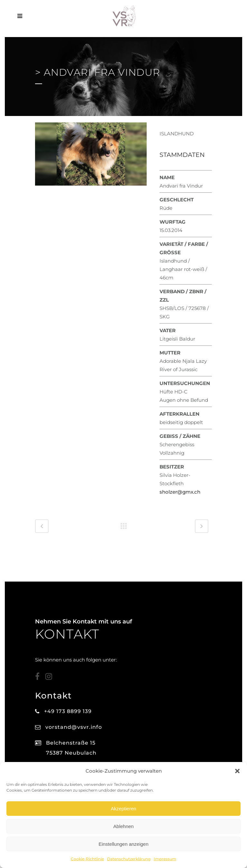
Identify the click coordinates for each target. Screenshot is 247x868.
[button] (237, 771)
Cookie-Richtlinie (87, 859)
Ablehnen (123, 826)
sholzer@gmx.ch (180, 492)
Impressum (165, 859)
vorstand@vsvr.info (74, 727)
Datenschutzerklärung (129, 859)
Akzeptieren (123, 809)
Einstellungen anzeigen (123, 844)
